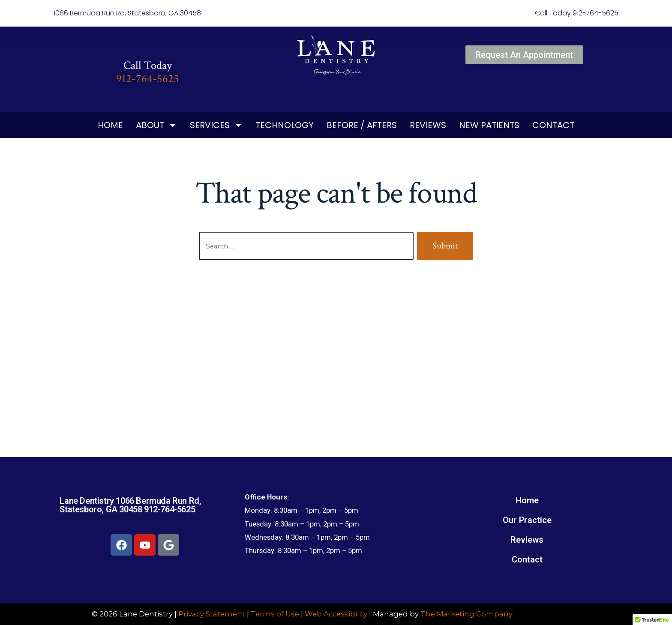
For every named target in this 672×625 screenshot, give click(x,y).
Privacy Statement (212, 614)
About (156, 125)
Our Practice (527, 520)
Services (216, 125)
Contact (553, 125)
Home (110, 125)
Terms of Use (275, 614)
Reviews (428, 125)
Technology (285, 125)
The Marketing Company (466, 614)
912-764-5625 (148, 79)
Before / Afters (362, 125)
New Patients (489, 125)
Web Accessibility (336, 614)
